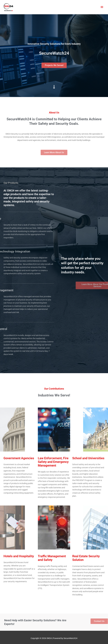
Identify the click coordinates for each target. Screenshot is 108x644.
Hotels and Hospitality (19, 556)
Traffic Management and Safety (52, 558)
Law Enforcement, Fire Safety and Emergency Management (53, 462)
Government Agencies (19, 458)
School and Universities (88, 458)
